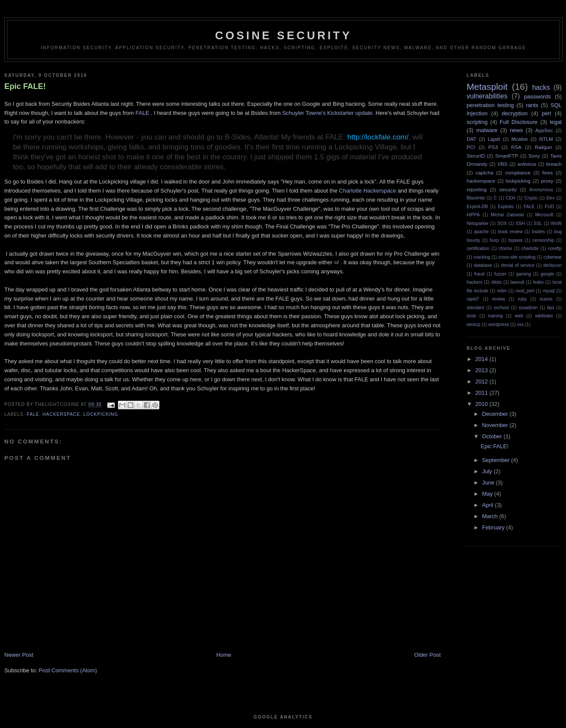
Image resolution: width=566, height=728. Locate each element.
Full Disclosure (519, 122)
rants (532, 105)
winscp (474, 324)
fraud (480, 274)
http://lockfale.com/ (378, 137)
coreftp (555, 248)
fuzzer (500, 274)
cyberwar (553, 257)
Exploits (506, 207)
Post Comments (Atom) (68, 670)
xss (521, 324)
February (494, 527)
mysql (549, 291)
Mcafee (519, 139)
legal (556, 122)
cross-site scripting (517, 257)
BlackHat (476, 198)
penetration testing (490, 105)
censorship (543, 240)
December (496, 414)
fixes (547, 173)
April (489, 505)
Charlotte (351, 191)
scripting (477, 122)
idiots (496, 282)
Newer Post (19, 655)
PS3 (493, 147)
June (489, 483)
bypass (516, 240)
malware (487, 130)
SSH (520, 223)
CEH (511, 198)
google (547, 274)
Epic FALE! (25, 86)
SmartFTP (507, 156)
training (496, 316)
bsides (538, 232)
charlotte (530, 248)
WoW (556, 223)
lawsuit (518, 282)
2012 (482, 381)
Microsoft (544, 215)
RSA (516, 147)
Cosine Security (283, 35)
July (488, 471)
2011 (482, 393)
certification (478, 248)
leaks (538, 282)
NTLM (546, 139)
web (519, 316)
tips (550, 308)
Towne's (316, 113)
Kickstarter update (350, 113)
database (483, 265)
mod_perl (525, 291)
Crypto (531, 198)
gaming (524, 274)
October (493, 436)
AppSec (544, 130)
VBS (502, 164)
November (496, 425)
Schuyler (293, 113)
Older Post (428, 655)
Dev (550, 198)
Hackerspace (380, 191)
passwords (537, 97)
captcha (485, 173)
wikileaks (544, 316)
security (508, 189)
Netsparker (478, 223)
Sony (534, 156)
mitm (502, 291)
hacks (541, 87)
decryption (515, 113)
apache (481, 232)
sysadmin (528, 308)
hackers (474, 282)
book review (510, 232)
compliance (518, 173)
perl (547, 113)
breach (554, 164)
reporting (477, 189)
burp (494, 240)
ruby (522, 299)
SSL (538, 223)
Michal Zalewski (507, 215)
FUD (549, 207)
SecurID (476, 156)
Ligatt (494, 139)
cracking (482, 257)
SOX (502, 223)
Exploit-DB (477, 207)
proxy (547, 181)
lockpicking (101, 414)
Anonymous (541, 190)
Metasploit (487, 87)
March (491, 516)
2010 (482, 404)
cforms (505, 248)
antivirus (527, 164)
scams (546, 299)
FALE (143, 113)
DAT (472, 139)
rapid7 (473, 299)
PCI (471, 147)
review (499, 299)
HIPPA (473, 215)
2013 (482, 370)
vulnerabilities (487, 96)
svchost (501, 308)
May (488, 494)
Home (224, 655)
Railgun (544, 147)
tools (471, 316)
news (516, 130)
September (497, 460)
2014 (482, 359)
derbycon (552, 265)
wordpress (499, 324)
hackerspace (62, 414)
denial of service (518, 265)
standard (475, 308)
